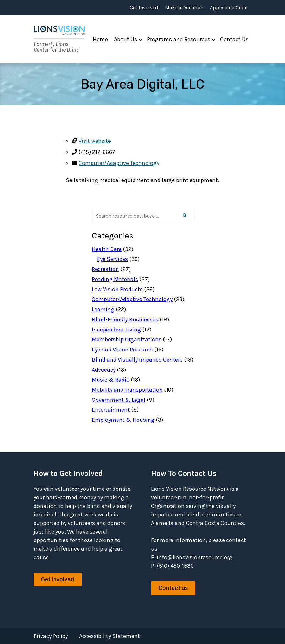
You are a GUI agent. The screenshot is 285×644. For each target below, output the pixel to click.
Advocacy (104, 370)
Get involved (58, 579)
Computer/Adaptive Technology (119, 163)
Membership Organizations (127, 339)
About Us (126, 39)
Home (100, 39)
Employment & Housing (123, 420)
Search (190, 216)
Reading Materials (115, 279)
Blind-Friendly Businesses (125, 319)
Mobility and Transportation (127, 390)
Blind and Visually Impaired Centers (137, 360)
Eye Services (112, 259)
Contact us (173, 588)
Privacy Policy (51, 636)
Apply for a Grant (229, 8)
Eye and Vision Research (122, 350)
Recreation (105, 269)
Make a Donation (184, 8)
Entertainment (111, 410)
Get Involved (144, 8)
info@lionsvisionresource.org (195, 557)
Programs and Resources (179, 39)
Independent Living (116, 330)
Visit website (95, 141)
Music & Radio (111, 380)
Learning (103, 309)
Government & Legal (119, 400)
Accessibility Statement (110, 636)
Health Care (107, 249)
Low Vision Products (117, 289)
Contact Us (234, 39)
